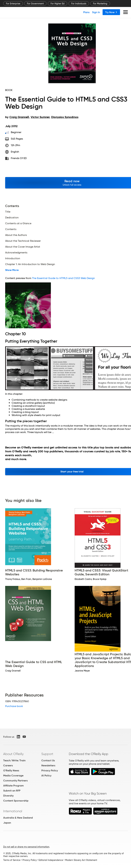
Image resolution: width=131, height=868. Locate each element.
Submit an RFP (12, 791)
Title (8, 212)
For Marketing (100, 4)
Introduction (13, 258)
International (13, 811)
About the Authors (16, 235)
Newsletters (48, 765)
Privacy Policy (50, 770)
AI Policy (46, 776)
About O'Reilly (13, 754)
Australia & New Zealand (18, 818)
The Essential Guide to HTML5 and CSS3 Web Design (63, 278)
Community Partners (15, 781)
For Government (35, 4)
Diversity (8, 796)
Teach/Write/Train (14, 760)
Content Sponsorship (16, 801)
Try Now (111, 12)
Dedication (12, 218)
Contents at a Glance (18, 223)
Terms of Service (12, 860)
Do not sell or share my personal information (26, 847)
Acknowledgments (16, 253)
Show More (12, 270)
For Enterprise (13, 4)
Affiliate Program (13, 786)
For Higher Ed (58, 4)
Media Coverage (13, 776)
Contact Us (48, 760)
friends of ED (19, 158)
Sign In (96, 12)
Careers (8, 765)
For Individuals (79, 4)
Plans (86, 12)
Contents (11, 229)
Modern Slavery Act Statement (81, 860)
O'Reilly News (11, 770)
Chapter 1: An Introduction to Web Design (30, 264)
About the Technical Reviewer (23, 241)
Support (47, 754)
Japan (7, 823)
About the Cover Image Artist (23, 247)
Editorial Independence (51, 860)
